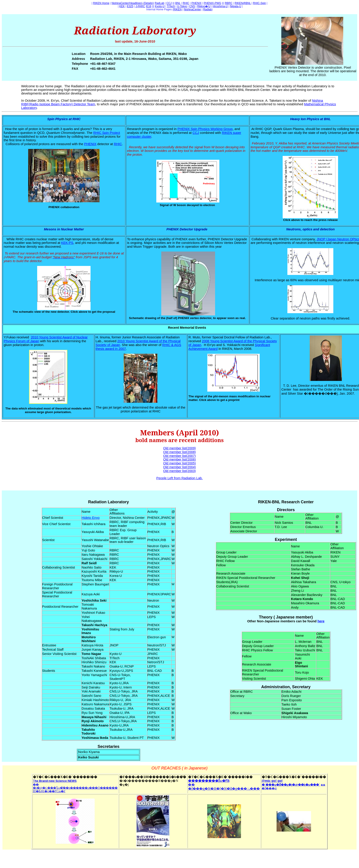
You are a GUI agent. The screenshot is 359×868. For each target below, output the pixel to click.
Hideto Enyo (91, 518)
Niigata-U (236, 6)
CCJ (169, 3)
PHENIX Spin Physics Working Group (205, 129)
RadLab (159, 3)
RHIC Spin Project (107, 133)
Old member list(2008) (180, 452)
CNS (192, 6)
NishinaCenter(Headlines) (127, 3)
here (321, 621)
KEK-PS (67, 243)
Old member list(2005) (180, 463)
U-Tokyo (182, 6)
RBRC (229, 3)
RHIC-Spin (259, 3)
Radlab (207, 9)
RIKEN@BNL (243, 3)
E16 (149, 6)
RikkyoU (204, 6)
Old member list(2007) (180, 456)
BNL (178, 3)
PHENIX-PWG (212, 3)
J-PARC (140, 6)
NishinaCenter (192, 9)
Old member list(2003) (180, 471)
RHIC (186, 3)
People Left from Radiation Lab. (179, 478)
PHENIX (197, 3)
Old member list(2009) (180, 448)
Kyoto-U (160, 6)
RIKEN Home (101, 3)
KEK (122, 6)
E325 (130, 6)
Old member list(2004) (180, 467)
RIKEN (178, 9)
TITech (171, 6)
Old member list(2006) (180, 459)
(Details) (148, 3)
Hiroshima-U (220, 6)
